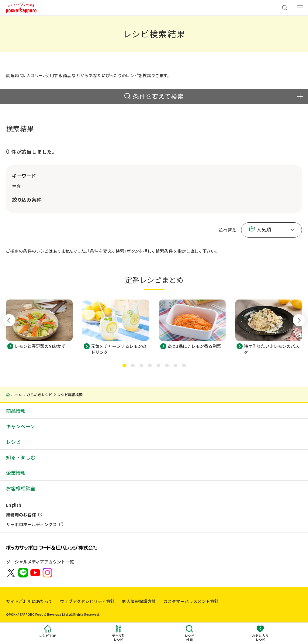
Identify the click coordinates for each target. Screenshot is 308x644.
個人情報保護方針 (139, 601)
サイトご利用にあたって (29, 601)
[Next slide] (299, 320)
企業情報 (16, 473)
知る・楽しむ (21, 457)
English (14, 505)
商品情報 (16, 411)
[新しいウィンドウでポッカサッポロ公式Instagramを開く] (47, 572)
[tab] (124, 365)
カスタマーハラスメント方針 (191, 601)
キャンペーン (21, 426)
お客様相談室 (21, 488)
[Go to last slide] (9, 320)
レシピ (13, 442)
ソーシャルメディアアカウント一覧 (40, 562)
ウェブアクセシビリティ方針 (87, 601)
